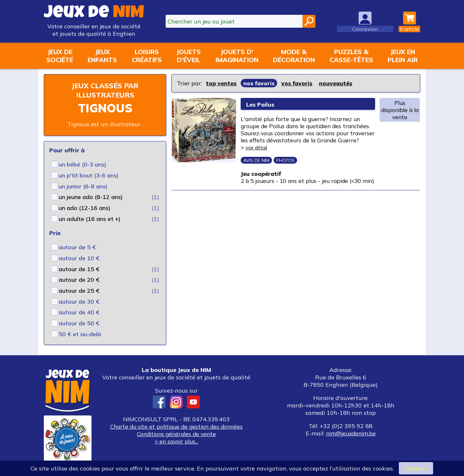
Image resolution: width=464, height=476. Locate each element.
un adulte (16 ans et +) (90, 219)
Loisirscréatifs (147, 56)
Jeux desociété (60, 56)
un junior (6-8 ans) (83, 186)
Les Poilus (264, 104)
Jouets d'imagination (237, 56)
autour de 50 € (79, 323)
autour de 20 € (79, 280)
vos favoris (297, 83)
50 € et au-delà (80, 334)
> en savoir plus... (176, 441)
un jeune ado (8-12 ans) (91, 197)
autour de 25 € (79, 291)
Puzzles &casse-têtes (351, 56)
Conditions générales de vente (176, 434)
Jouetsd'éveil (188, 56)
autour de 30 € (79, 302)
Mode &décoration (294, 56)
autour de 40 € (79, 312)
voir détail (305, 149)
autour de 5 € (77, 247)
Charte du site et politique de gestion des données (176, 427)
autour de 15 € (79, 269)
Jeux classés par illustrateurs (105, 90)
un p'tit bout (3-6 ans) (89, 175)
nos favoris (259, 83)
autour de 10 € (79, 258)
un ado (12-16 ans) (85, 208)
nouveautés (336, 83)
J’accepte (416, 468)
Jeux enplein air (403, 56)
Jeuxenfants (102, 56)
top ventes (221, 83)
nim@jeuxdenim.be (351, 433)
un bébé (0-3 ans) (82, 164)
